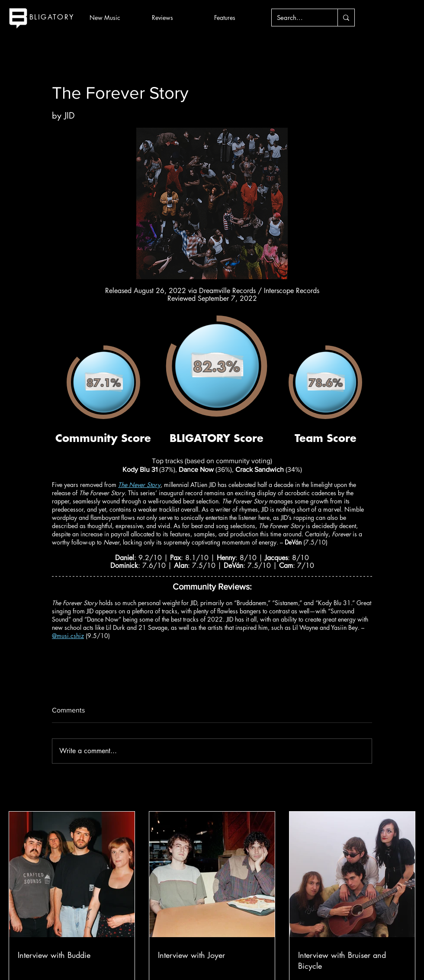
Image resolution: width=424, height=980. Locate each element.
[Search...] (298, 18)
